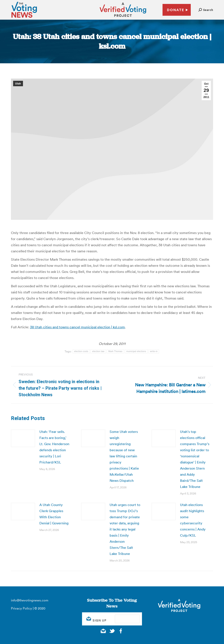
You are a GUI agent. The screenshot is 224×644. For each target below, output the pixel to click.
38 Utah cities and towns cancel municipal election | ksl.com (77, 327)
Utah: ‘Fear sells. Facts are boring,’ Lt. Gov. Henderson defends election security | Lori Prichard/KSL (54, 447)
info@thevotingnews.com (30, 600)
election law (98, 351)
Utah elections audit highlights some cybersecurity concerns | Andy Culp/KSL (193, 520)
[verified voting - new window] (123, 17)
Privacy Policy (21, 608)
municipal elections (136, 351)
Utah (18, 84)
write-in (154, 351)
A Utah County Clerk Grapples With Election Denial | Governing (54, 514)
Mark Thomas (115, 351)
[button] (206, 10)
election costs (81, 351)
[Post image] (23, 438)
